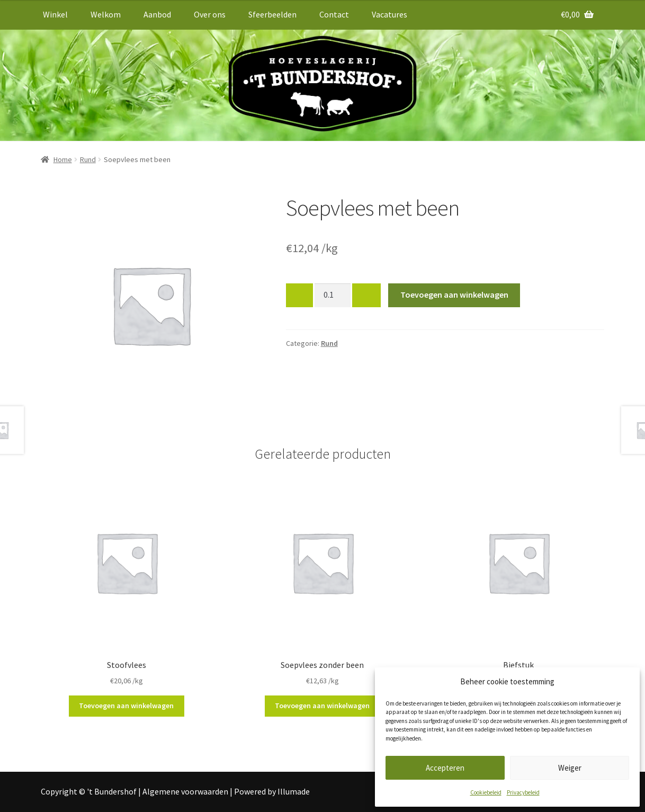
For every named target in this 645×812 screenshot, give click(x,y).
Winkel (55, 14)
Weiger (570, 768)
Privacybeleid (523, 792)
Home (63, 159)
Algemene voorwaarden (185, 791)
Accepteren (445, 768)
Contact (334, 14)
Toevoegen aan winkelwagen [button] (126, 706)
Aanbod (157, 14)
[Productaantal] (333, 296)
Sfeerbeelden (272, 14)
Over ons (210, 14)
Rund (88, 159)
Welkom (106, 14)
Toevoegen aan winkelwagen (454, 295)
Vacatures (389, 14)
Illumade (294, 791)
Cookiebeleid (486, 792)
